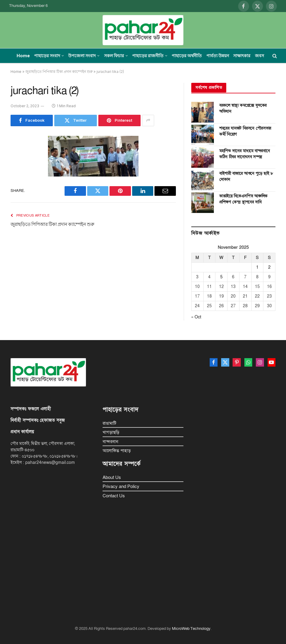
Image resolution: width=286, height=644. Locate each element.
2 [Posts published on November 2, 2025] (269, 267)
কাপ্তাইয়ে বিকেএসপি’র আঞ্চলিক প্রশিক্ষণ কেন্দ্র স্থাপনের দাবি (243, 199)
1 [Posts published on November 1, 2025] (257, 267)
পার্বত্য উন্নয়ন (218, 56)
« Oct (196, 317)
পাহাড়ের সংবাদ (47, 56)
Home (23, 56)
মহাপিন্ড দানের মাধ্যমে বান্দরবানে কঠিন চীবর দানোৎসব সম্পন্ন (245, 154)
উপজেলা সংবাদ (82, 56)
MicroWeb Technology (191, 629)
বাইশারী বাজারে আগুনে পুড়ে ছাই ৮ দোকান (246, 176)
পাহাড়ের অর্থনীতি (187, 56)
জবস (259, 56)
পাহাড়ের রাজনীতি (148, 56)
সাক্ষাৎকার (242, 56)
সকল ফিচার (114, 56)
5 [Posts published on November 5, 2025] (221, 277)
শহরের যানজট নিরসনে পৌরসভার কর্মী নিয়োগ (245, 131)
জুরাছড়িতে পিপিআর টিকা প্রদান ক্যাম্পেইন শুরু (59, 72)
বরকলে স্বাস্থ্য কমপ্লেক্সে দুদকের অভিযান (243, 108)
